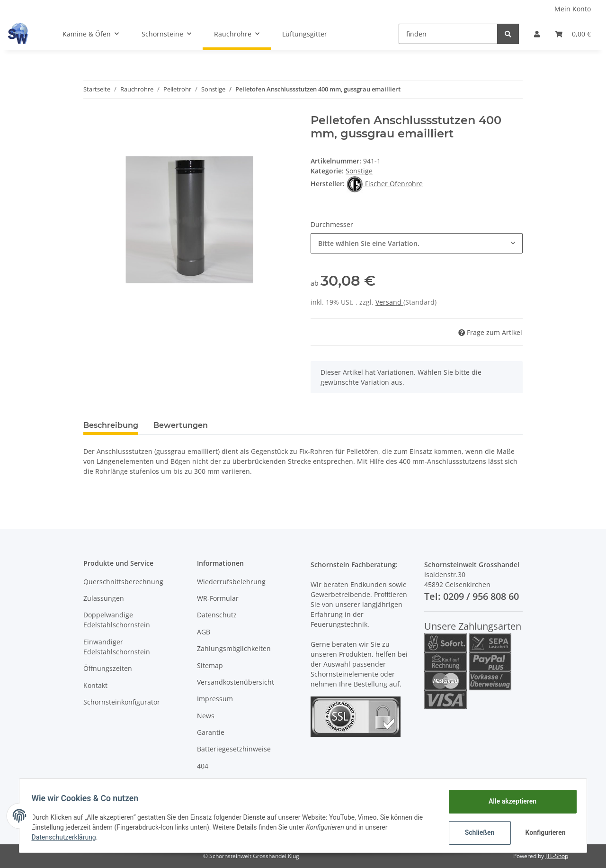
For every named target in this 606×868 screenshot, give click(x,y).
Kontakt (95, 685)
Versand (389, 302)
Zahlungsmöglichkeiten (234, 648)
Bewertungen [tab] (181, 425)
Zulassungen (104, 598)
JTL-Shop (557, 856)
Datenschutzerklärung (67, 837)
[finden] (448, 34)
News (206, 716)
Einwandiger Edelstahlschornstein (117, 647)
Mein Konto (573, 9)
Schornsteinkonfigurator (122, 702)
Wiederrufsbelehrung (231, 582)
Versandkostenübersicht (236, 682)
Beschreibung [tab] (111, 425)
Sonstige (359, 171)
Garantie (211, 732)
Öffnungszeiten (108, 668)
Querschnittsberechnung (123, 582)
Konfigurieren (543, 832)
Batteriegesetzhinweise (234, 749)
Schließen (477, 832)
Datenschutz (217, 615)
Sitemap (210, 665)
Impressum (215, 699)
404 (203, 766)
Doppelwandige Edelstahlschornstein (117, 620)
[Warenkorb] (573, 34)
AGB (204, 632)
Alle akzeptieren (509, 801)
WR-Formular (218, 598)
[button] (537, 34)
